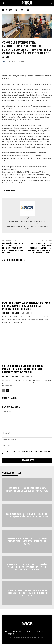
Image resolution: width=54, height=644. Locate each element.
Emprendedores (9, 190)
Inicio (5, 10)
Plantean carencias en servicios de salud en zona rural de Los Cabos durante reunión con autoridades (26, 306)
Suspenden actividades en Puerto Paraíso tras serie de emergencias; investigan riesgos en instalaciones (27, 567)
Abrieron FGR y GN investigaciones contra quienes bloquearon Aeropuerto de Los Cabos (27, 541)
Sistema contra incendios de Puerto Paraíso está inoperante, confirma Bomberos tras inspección (23, 369)
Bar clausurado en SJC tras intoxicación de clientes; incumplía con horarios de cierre (27, 515)
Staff (9, 62)
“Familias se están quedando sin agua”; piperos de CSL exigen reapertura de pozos (27, 489)
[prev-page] (4, 391)
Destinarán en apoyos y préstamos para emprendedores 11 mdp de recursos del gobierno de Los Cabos (14, 248)
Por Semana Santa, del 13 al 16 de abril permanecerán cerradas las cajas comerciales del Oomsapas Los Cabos (40, 248)
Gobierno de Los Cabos (19, 10)
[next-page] (7, 391)
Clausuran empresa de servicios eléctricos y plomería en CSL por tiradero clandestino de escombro (27, 593)
